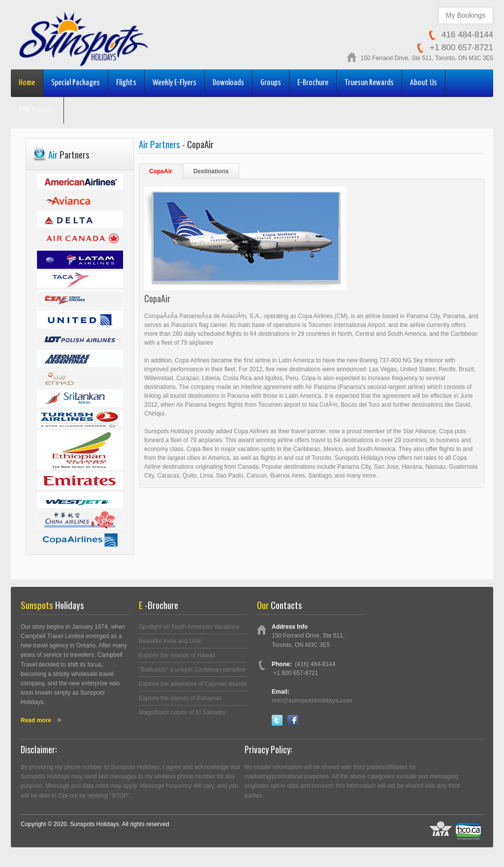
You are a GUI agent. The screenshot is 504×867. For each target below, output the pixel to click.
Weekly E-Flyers (174, 83)
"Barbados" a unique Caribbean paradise (192, 670)
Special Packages (76, 83)
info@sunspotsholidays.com (312, 701)
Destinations (211, 171)
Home (27, 83)
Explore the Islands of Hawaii (177, 655)
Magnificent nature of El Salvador (182, 712)
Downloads (228, 83)
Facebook (293, 720)
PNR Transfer (37, 110)
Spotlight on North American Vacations (189, 627)
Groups (271, 83)
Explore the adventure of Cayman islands (193, 684)
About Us (424, 83)
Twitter (277, 720)
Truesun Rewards (369, 83)
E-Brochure (313, 83)
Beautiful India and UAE (170, 641)
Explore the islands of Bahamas (180, 698)
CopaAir (161, 171)
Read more (36, 720)
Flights (126, 83)
